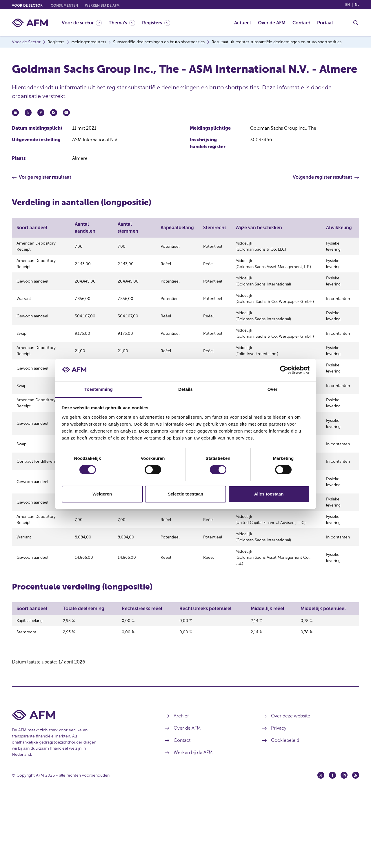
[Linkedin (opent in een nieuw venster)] (344, 846)
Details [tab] (185, 389)
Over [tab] (273, 389)
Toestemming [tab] (99, 389)
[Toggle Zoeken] (356, 23)
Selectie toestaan (186, 494)
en (348, 5)
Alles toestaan (269, 494)
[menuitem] (85, 23)
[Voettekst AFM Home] (80, 785)
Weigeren (102, 494)
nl (357, 5)
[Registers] (156, 23)
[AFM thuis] (30, 23)
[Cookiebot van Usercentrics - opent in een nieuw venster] (284, 370)
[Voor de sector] (82, 23)
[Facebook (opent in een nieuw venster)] (332, 846)
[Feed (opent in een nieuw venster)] (356, 846)
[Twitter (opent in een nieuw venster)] (321, 846)
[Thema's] (122, 23)
